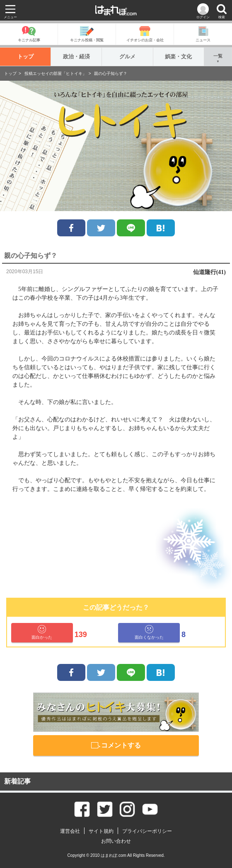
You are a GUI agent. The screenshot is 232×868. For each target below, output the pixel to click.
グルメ (127, 57)
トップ (25, 57)
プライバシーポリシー (147, 831)
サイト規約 (101, 831)
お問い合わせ (116, 841)
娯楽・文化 (178, 57)
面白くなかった (149, 632)
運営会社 (70, 831)
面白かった (42, 632)
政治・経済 (76, 57)
